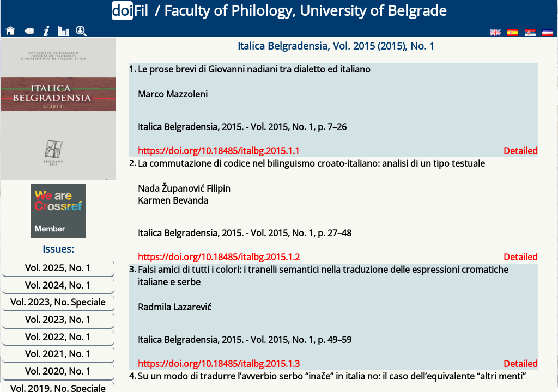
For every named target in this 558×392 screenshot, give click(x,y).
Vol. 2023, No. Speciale (58, 302)
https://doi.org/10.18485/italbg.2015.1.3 (219, 364)
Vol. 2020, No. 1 (58, 371)
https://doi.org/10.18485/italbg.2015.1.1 (219, 151)
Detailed (521, 151)
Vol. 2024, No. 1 (58, 285)
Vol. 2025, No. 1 (58, 268)
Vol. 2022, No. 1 (58, 337)
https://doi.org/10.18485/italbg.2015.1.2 (219, 257)
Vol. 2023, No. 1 (58, 319)
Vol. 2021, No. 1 (58, 354)
